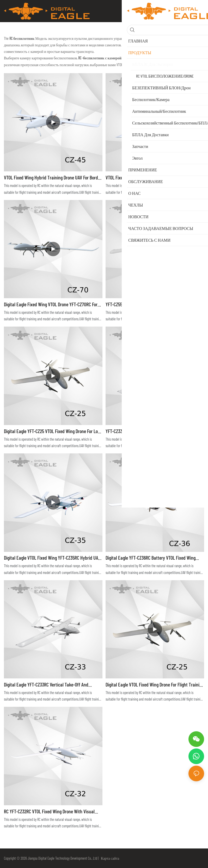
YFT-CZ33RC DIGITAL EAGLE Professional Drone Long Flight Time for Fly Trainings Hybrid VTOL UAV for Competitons (152, 431)
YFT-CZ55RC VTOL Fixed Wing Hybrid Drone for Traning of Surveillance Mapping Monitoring (155, 305)
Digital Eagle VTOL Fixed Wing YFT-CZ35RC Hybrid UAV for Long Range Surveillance (52, 558)
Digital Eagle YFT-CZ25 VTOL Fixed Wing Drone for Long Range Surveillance (53, 431)
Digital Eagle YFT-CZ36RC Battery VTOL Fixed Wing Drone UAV (151, 558)
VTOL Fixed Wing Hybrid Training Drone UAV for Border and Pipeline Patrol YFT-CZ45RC (53, 178)
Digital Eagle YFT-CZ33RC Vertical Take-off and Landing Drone (46, 685)
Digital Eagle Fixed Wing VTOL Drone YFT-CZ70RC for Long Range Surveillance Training (51, 305)
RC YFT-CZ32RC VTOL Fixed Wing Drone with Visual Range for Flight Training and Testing (49, 812)
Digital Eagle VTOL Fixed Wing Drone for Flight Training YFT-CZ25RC (155, 685)
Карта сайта (109, 858)
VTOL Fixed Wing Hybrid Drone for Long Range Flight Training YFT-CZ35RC (152, 178)
